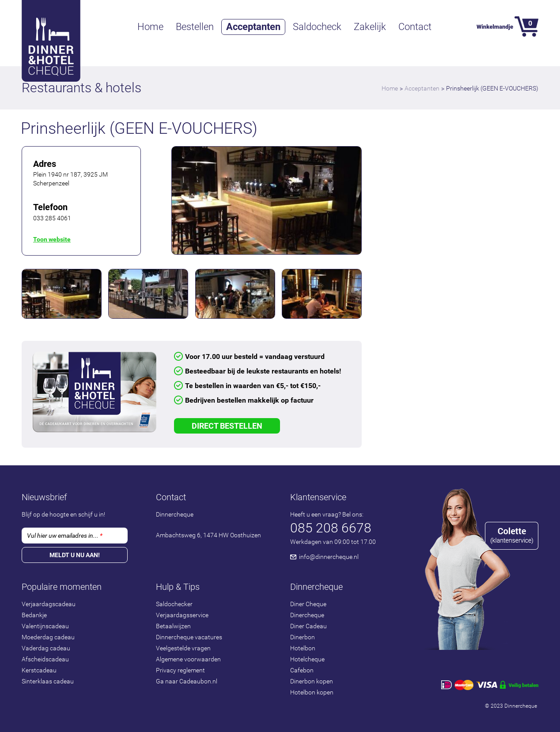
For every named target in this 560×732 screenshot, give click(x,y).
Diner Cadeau (308, 626)
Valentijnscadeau (45, 626)
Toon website (52, 239)
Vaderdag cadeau (46, 648)
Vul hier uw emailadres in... (65, 536)
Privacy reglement (180, 670)
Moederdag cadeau (48, 637)
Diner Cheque (308, 604)
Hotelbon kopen (312, 692)
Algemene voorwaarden (188, 659)
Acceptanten (253, 27)
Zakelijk (370, 27)
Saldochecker (174, 604)
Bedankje (34, 615)
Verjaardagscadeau (49, 604)
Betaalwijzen (173, 626)
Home (150, 27)
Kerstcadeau (39, 670)
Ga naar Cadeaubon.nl (187, 681)
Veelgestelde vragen (183, 648)
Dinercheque (307, 615)
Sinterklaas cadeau (48, 681)
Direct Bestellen (227, 426)
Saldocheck (317, 27)
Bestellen (195, 27)
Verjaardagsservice (182, 615)
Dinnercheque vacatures (189, 637)
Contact (415, 27)
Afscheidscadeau (45, 659)
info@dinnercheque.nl (329, 557)
